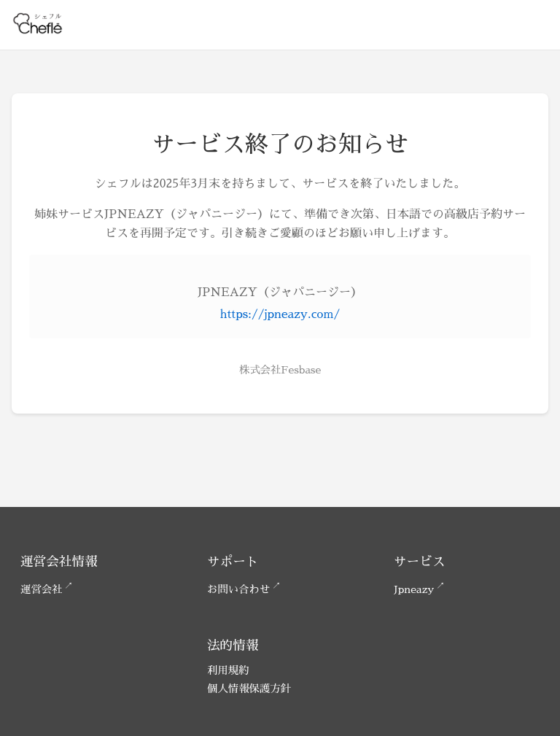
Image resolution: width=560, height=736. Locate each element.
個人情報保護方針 (249, 689)
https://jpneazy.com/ (280, 314)
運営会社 (42, 589)
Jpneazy (414, 589)
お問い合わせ (238, 589)
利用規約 (228, 670)
